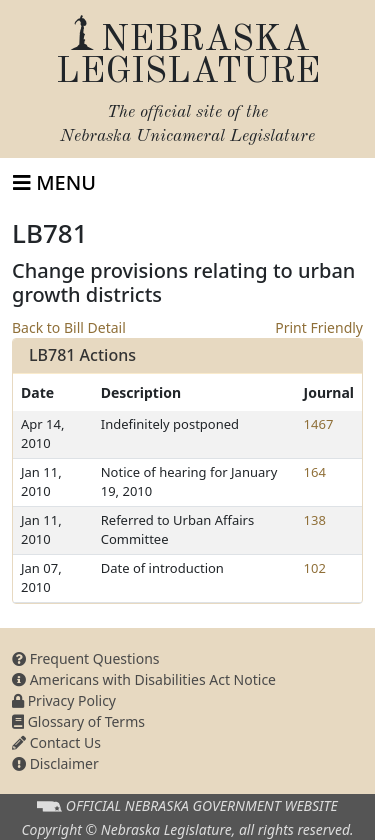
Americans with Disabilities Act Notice (144, 679)
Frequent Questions (86, 658)
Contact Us (56, 742)
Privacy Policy (64, 700)
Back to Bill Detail (69, 327)
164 (315, 472)
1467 (319, 424)
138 (315, 520)
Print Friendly (319, 327)
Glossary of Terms (78, 721)
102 (315, 568)
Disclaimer (55, 763)
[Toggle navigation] (54, 183)
